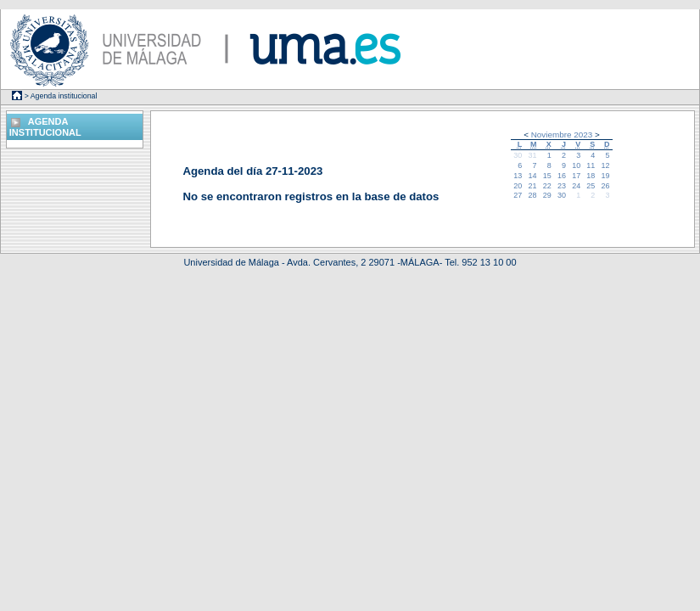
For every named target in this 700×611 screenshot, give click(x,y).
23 (562, 186)
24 (576, 186)
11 (591, 165)
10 (576, 165)
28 (533, 195)
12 (606, 165)
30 (518, 155)
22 (547, 186)
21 (533, 186)
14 (533, 176)
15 (547, 176)
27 (518, 195)
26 (606, 186)
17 (576, 176)
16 (562, 176)
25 (591, 186)
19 (606, 176)
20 (518, 186)
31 (533, 155)
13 (518, 176)
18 (591, 176)
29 (547, 195)
